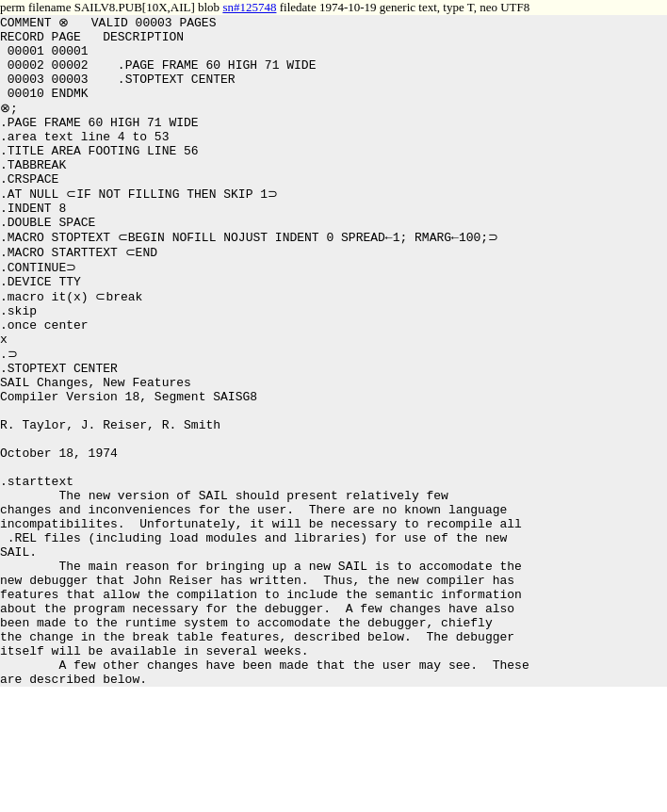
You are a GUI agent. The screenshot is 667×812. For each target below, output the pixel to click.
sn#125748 (249, 7)
